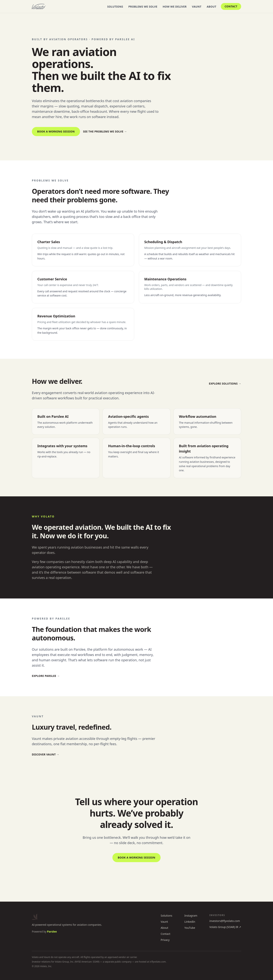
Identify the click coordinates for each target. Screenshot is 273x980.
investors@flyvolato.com (225, 921)
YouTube (190, 928)
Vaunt (197, 7)
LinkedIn (190, 922)
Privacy (165, 940)
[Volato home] (39, 6)
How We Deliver (175, 7)
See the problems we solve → (105, 131)
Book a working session (56, 131)
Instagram (191, 916)
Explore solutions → (225, 384)
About (211, 7)
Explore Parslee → (46, 676)
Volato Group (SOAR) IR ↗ (225, 927)
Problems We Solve (143, 7)
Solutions (115, 7)
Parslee (52, 932)
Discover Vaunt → (45, 754)
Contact (231, 6)
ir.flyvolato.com (158, 962)
